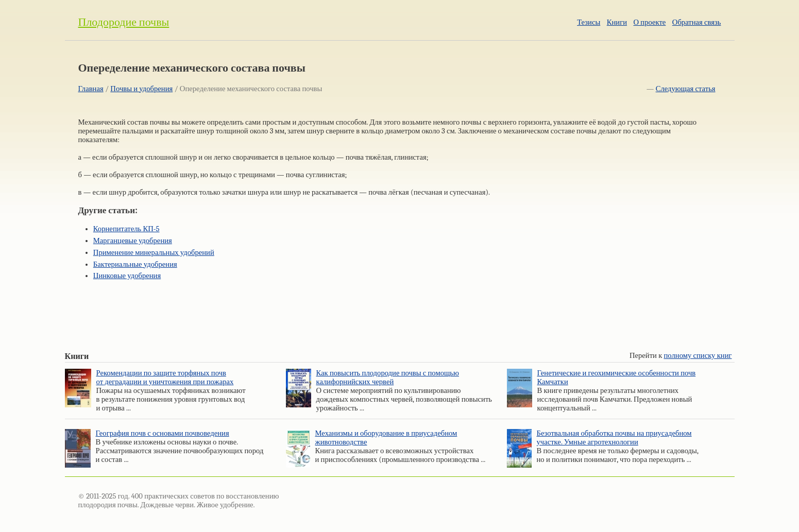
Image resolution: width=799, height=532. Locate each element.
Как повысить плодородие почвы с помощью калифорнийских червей (388, 377)
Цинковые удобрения (127, 276)
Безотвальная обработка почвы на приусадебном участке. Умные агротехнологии (614, 438)
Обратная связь (697, 22)
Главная (91, 89)
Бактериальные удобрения (135, 264)
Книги (617, 22)
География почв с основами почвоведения (163, 433)
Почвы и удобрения (141, 89)
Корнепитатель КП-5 (126, 229)
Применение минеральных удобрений (154, 253)
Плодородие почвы (124, 22)
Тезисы (589, 22)
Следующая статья (686, 89)
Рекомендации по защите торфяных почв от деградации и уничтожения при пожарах (165, 377)
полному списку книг (698, 356)
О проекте (650, 22)
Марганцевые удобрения (133, 241)
